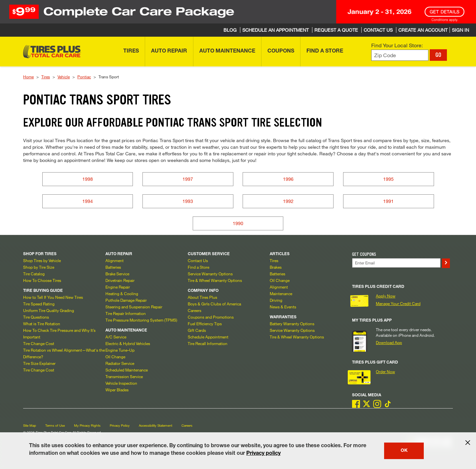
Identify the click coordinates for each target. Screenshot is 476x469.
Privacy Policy (120, 426)
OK (404, 451)
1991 (388, 201)
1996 (288, 179)
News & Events (283, 307)
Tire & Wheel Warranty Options (215, 280)
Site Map (30, 426)
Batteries (113, 267)
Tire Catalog (34, 274)
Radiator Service (120, 363)
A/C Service (116, 337)
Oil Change (115, 357)
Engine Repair (118, 287)
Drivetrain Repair (120, 280)
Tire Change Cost (39, 343)
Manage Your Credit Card (398, 303)
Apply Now (386, 296)
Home (28, 77)
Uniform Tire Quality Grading (49, 310)
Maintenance (281, 293)
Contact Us (198, 260)
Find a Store (198, 267)
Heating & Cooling (122, 293)
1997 (188, 179)
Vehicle (64, 77)
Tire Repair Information (126, 313)
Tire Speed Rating (39, 304)
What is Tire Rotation (42, 324)
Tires (46, 77)
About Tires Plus (202, 297)
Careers (195, 310)
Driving (276, 300)
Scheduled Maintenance (127, 370)
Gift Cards (197, 330)
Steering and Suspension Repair (134, 307)
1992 (288, 201)
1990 (238, 223)
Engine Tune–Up (120, 350)
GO (438, 55)
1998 (88, 179)
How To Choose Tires (42, 280)
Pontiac (84, 77)
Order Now (385, 371)
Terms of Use (55, 426)
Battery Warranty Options (292, 324)
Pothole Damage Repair (126, 300)
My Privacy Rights (87, 426)
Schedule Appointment (208, 337)
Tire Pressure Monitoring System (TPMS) (141, 320)
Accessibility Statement (156, 426)
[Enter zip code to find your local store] (400, 55)
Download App (389, 342)
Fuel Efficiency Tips (205, 324)
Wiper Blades (117, 390)
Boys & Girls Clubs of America (214, 304)
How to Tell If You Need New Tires (53, 297)
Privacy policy (263, 454)
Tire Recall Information (208, 343)
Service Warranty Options (210, 274)
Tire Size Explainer (39, 363)
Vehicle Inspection (121, 383)
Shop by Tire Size (39, 267)
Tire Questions (36, 317)
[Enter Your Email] (396, 263)
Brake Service (117, 274)
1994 (88, 201)
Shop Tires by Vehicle (42, 260)
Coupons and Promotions (211, 317)
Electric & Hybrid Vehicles (128, 343)
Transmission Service (124, 376)
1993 (188, 201)
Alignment (115, 260)
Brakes (276, 267)
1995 (388, 179)
